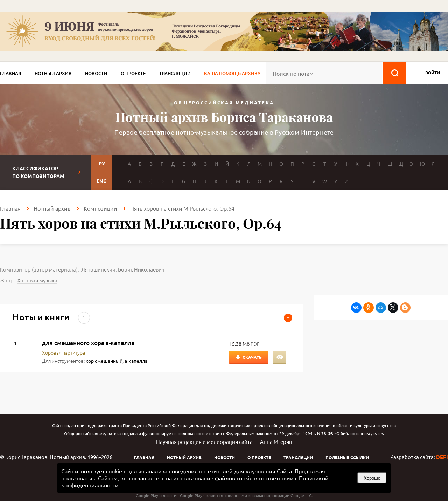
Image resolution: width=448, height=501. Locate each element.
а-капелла (136, 361)
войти (433, 73)
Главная (11, 73)
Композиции (100, 208)
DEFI (442, 457)
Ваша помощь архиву (232, 73)
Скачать (252, 357)
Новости (96, 73)
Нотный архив (53, 73)
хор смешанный (104, 361)
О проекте (133, 73)
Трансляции (175, 73)
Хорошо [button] (372, 478)
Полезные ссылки (347, 457)
